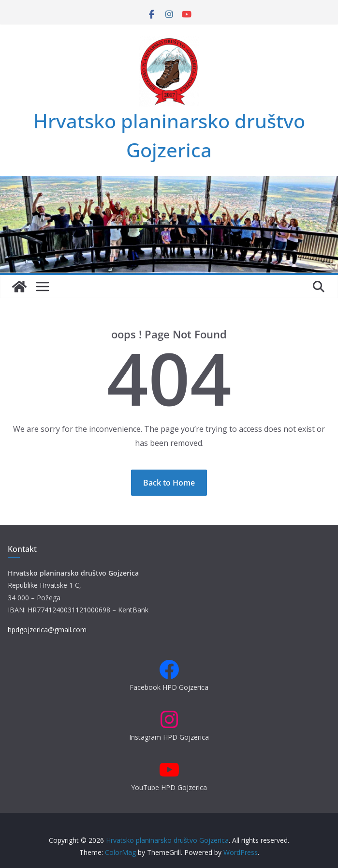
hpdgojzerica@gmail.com (47, 630)
